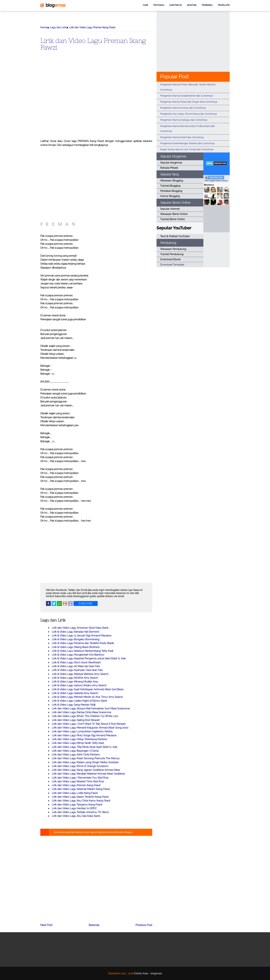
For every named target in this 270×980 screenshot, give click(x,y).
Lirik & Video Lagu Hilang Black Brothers (76, 647)
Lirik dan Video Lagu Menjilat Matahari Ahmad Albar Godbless (88, 774)
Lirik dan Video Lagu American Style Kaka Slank (80, 628)
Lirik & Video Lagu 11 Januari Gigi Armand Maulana (82, 636)
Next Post (46, 925)
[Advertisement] (96, 101)
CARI (145, 5)
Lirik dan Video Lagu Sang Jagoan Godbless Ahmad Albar (86, 770)
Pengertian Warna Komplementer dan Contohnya (186, 96)
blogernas (156, 973)
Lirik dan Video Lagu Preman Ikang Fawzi (93, 44)
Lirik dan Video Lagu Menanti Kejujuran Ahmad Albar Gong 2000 (90, 728)
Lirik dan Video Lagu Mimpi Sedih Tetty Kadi (78, 743)
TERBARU (207, 5)
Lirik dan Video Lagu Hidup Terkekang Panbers (79, 739)
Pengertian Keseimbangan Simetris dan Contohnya (187, 143)
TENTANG (159, 5)
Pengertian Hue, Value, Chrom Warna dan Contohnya (188, 114)
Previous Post (144, 925)
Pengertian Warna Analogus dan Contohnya (184, 120)
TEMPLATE (224, 5)
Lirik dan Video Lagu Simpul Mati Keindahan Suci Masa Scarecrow (91, 709)
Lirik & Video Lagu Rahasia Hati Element (76, 632)
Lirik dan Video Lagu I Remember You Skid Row (80, 778)
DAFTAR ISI (176, 5)
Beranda (94, 925)
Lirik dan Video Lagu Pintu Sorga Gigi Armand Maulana (84, 735)
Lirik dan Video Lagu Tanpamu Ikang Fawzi (77, 805)
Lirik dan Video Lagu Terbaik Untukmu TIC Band (80, 812)
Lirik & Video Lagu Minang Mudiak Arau (75, 682)
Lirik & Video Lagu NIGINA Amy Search (75, 678)
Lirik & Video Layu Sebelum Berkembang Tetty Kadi (82, 651)
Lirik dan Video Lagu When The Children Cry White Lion (85, 716)
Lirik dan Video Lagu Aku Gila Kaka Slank (76, 816)
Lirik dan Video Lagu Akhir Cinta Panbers (76, 755)
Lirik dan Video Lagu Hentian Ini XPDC (74, 808)
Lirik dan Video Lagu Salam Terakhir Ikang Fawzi (80, 797)
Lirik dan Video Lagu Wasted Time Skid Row (78, 781)
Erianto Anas (141, 973)
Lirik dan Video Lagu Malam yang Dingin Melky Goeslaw (85, 762)
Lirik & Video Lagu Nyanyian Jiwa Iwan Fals (77, 670)
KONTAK (192, 5)
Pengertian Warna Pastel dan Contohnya (182, 137)
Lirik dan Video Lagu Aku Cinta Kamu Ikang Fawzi (81, 801)
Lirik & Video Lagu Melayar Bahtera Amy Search (80, 674)
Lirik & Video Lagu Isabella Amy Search (75, 693)
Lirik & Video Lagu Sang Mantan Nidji (74, 705)
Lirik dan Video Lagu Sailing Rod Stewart (76, 720)
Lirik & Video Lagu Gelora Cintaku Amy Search (79, 685)
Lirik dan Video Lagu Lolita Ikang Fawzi (75, 793)
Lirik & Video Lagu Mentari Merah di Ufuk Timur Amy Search (87, 697)
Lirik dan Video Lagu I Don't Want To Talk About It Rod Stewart (89, 724)
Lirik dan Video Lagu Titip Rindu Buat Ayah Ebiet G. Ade (85, 747)
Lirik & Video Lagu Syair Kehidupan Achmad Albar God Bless (88, 689)
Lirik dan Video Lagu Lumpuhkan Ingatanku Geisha (82, 731)
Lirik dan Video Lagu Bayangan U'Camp (75, 751)
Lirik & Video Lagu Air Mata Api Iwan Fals (76, 666)
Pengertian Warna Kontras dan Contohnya (183, 108)
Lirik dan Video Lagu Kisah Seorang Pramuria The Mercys (86, 758)
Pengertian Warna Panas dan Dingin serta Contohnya (189, 102)
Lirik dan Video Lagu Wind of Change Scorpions (80, 766)
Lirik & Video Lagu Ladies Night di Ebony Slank (79, 701)
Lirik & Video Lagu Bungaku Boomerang (76, 639)
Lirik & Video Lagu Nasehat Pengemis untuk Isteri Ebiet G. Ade (89, 659)
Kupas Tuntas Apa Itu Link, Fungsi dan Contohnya (187, 149)
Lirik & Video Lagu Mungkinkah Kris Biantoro (78, 655)
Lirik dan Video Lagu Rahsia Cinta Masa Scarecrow (82, 712)
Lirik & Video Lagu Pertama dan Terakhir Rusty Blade (83, 643)
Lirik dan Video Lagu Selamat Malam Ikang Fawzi (81, 789)
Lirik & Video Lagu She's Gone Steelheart (76, 662)
